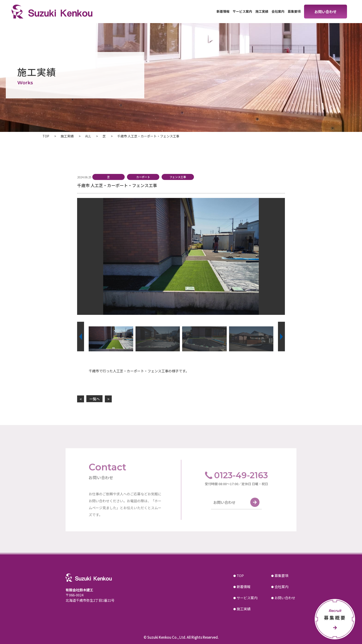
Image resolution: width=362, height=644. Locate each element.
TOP (240, 576)
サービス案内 (242, 11)
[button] (81, 337)
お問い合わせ (326, 12)
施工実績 (262, 11)
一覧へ (95, 399)
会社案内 (278, 11)
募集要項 (294, 11)
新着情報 (223, 11)
